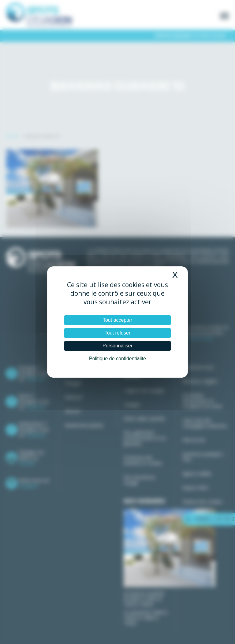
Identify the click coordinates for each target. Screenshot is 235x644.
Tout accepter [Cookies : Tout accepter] (117, 320)
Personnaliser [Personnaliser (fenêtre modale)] (117, 346)
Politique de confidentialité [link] (117, 359)
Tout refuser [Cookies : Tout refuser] (117, 333)
